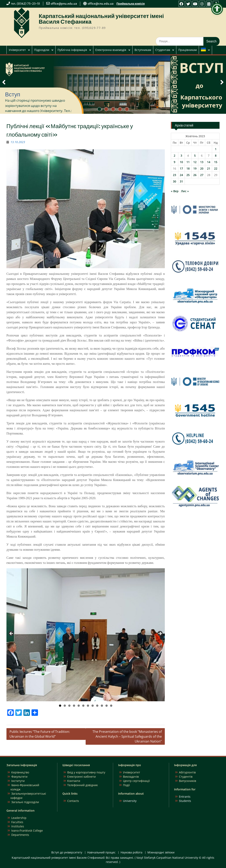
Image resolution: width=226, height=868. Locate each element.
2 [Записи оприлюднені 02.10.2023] (174, 156)
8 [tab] (93, 706)
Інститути (18, 781)
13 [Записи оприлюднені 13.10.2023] (202, 162)
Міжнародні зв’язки (161, 853)
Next (160, 634)
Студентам (163, 50)
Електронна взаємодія (111, 50)
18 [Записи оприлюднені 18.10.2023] (188, 168)
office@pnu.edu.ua (64, 4)
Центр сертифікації (136, 781)
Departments (20, 835)
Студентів (186, 777)
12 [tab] (111, 706)
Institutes (18, 826)
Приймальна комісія (131, 4)
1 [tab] (60, 706)
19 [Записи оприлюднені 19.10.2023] (195, 168)
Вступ (13, 94)
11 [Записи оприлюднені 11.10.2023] (188, 162)
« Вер (175, 191)
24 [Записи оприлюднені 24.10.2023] (181, 175)
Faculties (17, 822)
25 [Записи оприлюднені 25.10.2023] (188, 175)
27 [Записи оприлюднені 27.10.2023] (202, 175)
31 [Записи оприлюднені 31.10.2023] (181, 181)
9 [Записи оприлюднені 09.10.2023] (174, 162)
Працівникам (188, 50)
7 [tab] (88, 706)
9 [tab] (97, 706)
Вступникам (143, 50)
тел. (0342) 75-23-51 (25, 4)
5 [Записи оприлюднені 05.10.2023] (195, 156)
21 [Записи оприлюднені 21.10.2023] (209, 168)
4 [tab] (74, 706)
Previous (12, 634)
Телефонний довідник (83, 785)
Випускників (188, 781)
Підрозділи (42, 50)
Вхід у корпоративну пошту (86, 772)
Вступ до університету (67, 853)
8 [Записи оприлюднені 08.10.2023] (216, 156)
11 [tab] (107, 706)
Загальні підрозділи (25, 802)
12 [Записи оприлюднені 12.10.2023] (195, 162)
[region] (86, 635)
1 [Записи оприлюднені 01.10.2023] (216, 149)
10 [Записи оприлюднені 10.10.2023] (181, 162)
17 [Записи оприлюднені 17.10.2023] (181, 168)
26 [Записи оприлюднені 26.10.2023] (195, 175)
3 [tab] (69, 706)
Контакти (74, 781)
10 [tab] (102, 706)
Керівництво (20, 772)
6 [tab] (83, 706)
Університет (17, 50)
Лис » (185, 191)
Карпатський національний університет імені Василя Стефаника (101, 19)
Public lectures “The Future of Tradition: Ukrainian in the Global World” (40, 734)
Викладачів (131, 777)
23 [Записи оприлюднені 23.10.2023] (174, 175)
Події (126, 785)
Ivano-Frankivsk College (27, 831)
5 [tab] (79, 706)
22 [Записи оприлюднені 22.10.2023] (216, 168)
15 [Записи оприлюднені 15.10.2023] (216, 162)
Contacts (73, 801)
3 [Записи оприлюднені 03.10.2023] (181, 156)
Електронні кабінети (81, 777)
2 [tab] (65, 706)
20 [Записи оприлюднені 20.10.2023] (202, 168)
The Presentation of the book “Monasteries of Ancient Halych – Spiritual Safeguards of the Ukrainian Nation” (127, 736)
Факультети (19, 777)
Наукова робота (131, 853)
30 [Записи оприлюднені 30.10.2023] (174, 181)
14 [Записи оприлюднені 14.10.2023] (209, 162)
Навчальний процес (101, 853)
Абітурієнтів (187, 772)
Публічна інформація (72, 50)
